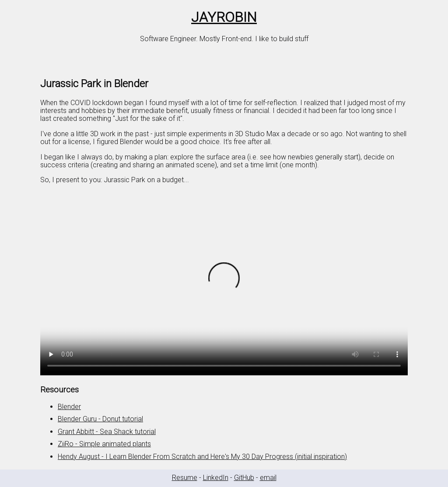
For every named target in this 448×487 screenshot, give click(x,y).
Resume (185, 478)
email (268, 478)
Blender (69, 407)
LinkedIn (216, 478)
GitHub (244, 478)
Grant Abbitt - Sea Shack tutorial (107, 432)
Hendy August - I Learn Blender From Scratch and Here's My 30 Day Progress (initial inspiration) (202, 457)
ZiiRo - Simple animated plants (104, 444)
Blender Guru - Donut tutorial (100, 419)
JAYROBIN (224, 17)
